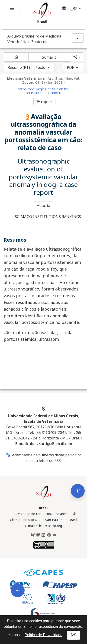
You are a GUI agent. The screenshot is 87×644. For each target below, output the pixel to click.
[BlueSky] (33, 535)
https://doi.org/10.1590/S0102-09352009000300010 (43, 91)
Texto (40, 67)
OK (73, 634)
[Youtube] (55, 535)
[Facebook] (49, 535)
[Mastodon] (38, 535)
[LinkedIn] (43, 535)
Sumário (49, 57)
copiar (44, 102)
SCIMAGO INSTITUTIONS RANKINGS (48, 217)
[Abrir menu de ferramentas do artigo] (18, 596)
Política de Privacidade (43, 635)
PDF (70, 67)
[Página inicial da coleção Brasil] (44, 499)
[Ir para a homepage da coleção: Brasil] (37, 15)
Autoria (43, 205)
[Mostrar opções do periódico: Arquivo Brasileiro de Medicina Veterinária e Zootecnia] (78, 38)
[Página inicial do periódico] (16, 57)
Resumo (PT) (19, 67)
